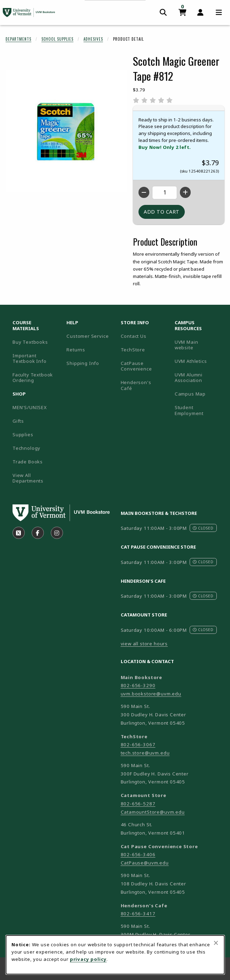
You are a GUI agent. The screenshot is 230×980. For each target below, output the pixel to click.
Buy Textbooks (30, 342)
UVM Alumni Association (199, 378)
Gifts (18, 421)
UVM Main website (199, 345)
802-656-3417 (138, 914)
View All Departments (28, 478)
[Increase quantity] (185, 192)
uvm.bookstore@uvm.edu (151, 694)
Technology (26, 448)
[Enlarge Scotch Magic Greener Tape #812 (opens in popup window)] (66, 131)
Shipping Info (83, 363)
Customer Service (88, 336)
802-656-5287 (138, 804)
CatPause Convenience (136, 366)
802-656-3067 (138, 744)
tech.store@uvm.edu (145, 753)
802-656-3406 (138, 854)
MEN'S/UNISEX (30, 407)
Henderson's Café (136, 385)
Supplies (23, 435)
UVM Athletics (199, 361)
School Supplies (57, 39)
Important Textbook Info (30, 358)
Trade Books (28, 462)
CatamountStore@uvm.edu (153, 812)
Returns (76, 350)
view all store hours (144, 644)
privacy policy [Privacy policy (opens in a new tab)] (88, 959)
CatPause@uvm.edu (145, 863)
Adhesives (93, 39)
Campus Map (199, 394)
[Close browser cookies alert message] (216, 943)
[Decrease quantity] (144, 192)
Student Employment (199, 410)
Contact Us (134, 336)
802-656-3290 (138, 685)
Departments (18, 39)
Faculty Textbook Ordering (33, 378)
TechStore (133, 350)
